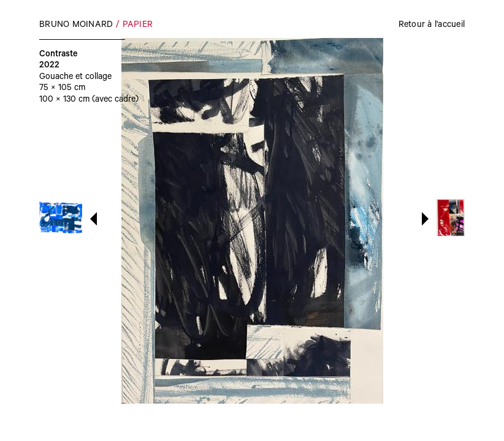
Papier (138, 26)
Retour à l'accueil (432, 26)
